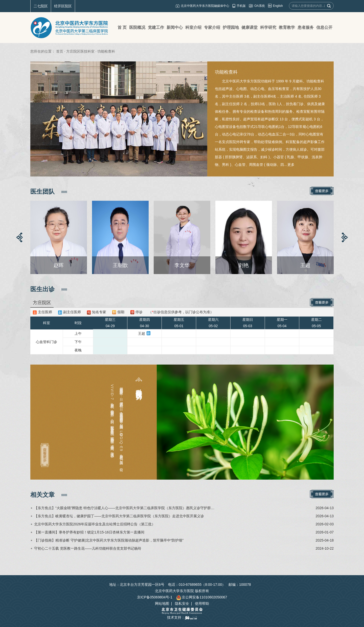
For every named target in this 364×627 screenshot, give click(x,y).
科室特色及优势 (139, 387)
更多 (291, 165)
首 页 (122, 27)
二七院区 (41, 6)
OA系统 (259, 6)
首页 (60, 51)
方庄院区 (42, 303)
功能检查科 (226, 72)
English (278, 6)
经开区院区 (63, 6)
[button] (19, 237)
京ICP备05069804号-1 (155, 597)
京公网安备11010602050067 (202, 597)
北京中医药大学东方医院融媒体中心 (205, 6)
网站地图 (162, 603)
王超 (142, 333)
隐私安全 (182, 603)
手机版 (241, 6)
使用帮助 (202, 603)
